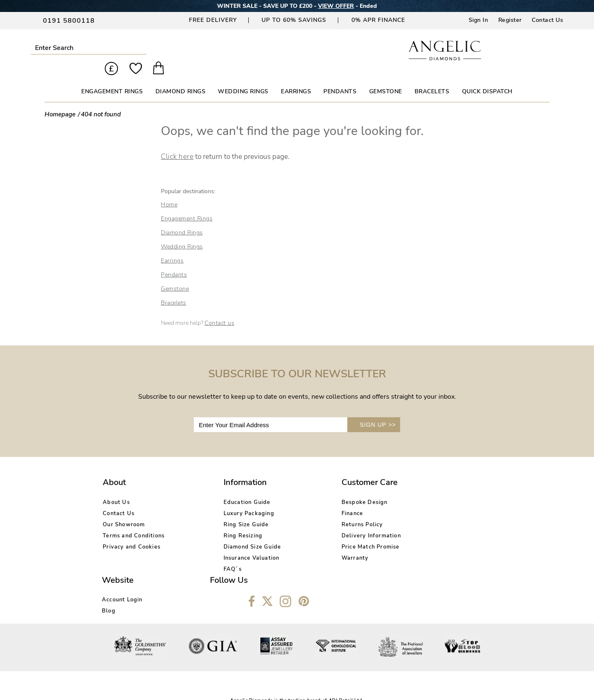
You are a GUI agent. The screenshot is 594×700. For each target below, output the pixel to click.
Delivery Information (302, 521)
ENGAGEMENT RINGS (112, 77)
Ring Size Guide (212, 510)
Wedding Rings (182, 233)
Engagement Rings (187, 205)
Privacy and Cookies (132, 532)
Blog (364, 499)
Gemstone (175, 275)
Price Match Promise (302, 532)
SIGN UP (378, 411)
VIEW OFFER (336, 6)
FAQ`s (199, 555)
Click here (177, 143)
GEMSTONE (386, 77)
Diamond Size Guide (218, 532)
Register (510, 20)
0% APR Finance (378, 20)
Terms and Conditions (134, 521)
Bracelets (174, 289)
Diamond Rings (182, 219)
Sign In (478, 20)
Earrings (172, 247)
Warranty (286, 544)
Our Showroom (124, 510)
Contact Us (547, 20)
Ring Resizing (209, 521)
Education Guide (213, 488)
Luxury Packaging (215, 499)
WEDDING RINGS (243, 77)
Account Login (378, 488)
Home (169, 190)
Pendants (174, 261)
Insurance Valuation (217, 544)
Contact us (219, 309)
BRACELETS (432, 77)
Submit (113, 48)
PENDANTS (340, 77)
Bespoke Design (296, 488)
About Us (116, 488)
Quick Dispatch (487, 77)
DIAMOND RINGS (181, 77)
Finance (283, 499)
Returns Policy (293, 510)
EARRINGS (296, 77)
